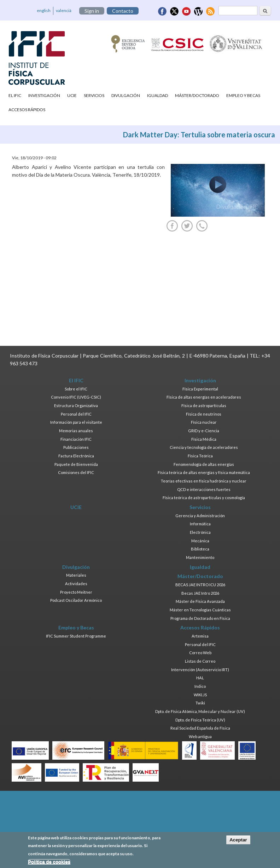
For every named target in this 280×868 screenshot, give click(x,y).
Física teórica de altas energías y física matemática (204, 472)
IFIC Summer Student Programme (76, 636)
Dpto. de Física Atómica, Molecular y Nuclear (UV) (200, 711)
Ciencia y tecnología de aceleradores (204, 447)
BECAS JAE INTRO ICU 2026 (200, 585)
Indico (200, 686)
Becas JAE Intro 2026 (200, 593)
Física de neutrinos (204, 414)
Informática (200, 524)
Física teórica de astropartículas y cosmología (204, 498)
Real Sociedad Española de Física (200, 728)
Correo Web (200, 653)
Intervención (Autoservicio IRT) (200, 670)
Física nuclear (204, 422)
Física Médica (204, 439)
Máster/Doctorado (197, 95)
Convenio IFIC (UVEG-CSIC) (76, 397)
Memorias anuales (76, 431)
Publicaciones (76, 447)
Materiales (76, 575)
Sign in (92, 11)
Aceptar (238, 840)
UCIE (72, 95)
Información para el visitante (76, 422)
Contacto (123, 11)
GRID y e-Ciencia (204, 431)
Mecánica (200, 541)
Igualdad (157, 95)
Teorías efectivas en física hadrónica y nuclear (204, 481)
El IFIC (15, 95)
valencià (64, 10)
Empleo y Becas (243, 95)
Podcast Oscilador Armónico (76, 600)
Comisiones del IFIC (76, 472)
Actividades (76, 584)
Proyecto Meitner (76, 592)
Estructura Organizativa (76, 406)
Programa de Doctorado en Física (200, 618)
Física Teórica (200, 456)
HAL (200, 678)
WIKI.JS (200, 695)
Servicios (94, 95)
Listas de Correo (200, 661)
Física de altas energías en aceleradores (204, 397)
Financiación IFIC (76, 439)
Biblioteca (200, 549)
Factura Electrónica (76, 456)
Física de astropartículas (204, 406)
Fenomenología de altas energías (204, 464)
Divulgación (126, 95)
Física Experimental (200, 389)
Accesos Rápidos (27, 110)
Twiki (200, 703)
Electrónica (200, 532)
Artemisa (200, 636)
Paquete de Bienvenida (76, 464)
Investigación (44, 95)
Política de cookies (49, 862)
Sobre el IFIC (76, 389)
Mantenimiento (200, 557)
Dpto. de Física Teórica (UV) (200, 720)
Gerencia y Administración (200, 516)
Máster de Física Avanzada (200, 601)
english (44, 10)
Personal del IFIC (76, 414)
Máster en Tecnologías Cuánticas (200, 610)
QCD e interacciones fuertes (204, 489)
